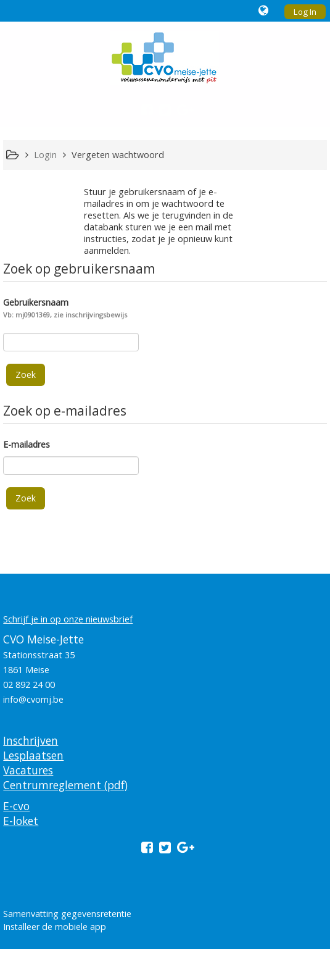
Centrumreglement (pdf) (65, 785)
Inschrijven (31, 740)
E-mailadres (27, 444)
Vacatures (28, 770)
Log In (305, 12)
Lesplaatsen (33, 755)
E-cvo (16, 806)
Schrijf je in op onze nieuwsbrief (68, 619)
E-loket (21, 821)
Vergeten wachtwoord (118, 155)
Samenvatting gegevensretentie (67, 914)
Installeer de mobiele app (55, 927)
